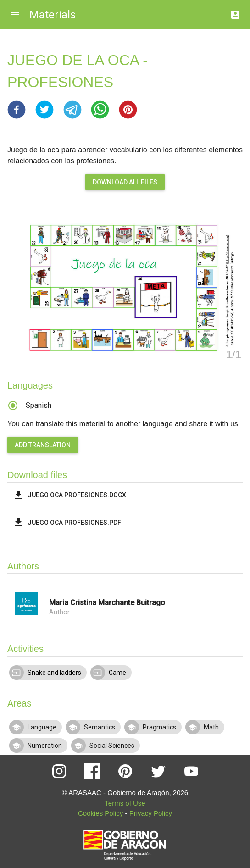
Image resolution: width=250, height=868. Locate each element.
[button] (17, 110)
